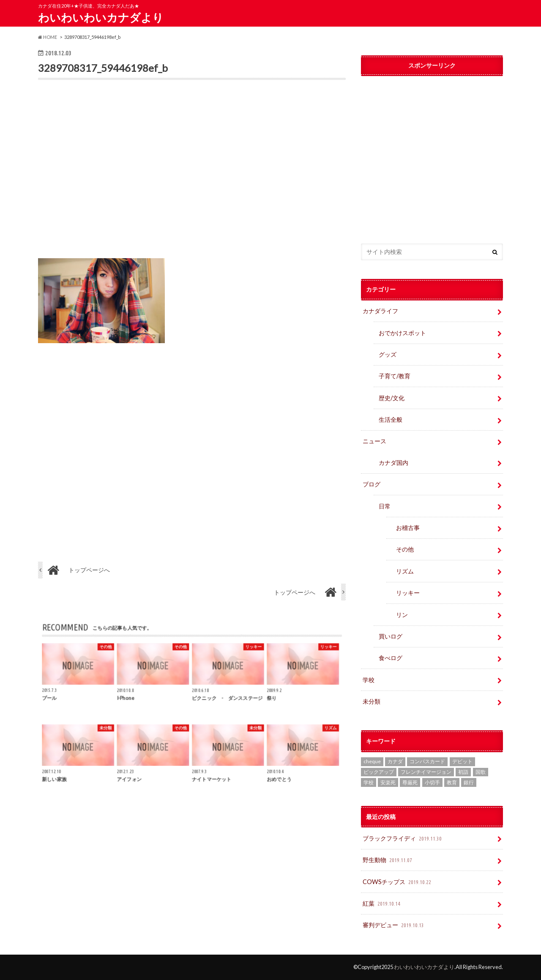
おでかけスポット (402, 333)
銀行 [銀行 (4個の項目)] (469, 782)
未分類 (372, 701)
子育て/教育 (398, 376)
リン (402, 615)
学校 (369, 680)
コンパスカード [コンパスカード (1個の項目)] (427, 761)
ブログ (372, 484)
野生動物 (388, 860)
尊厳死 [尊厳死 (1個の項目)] (410, 782)
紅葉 (382, 904)
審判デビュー (394, 925)
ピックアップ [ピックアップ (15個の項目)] (379, 772)
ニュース (374, 441)
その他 (405, 549)
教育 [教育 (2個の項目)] (452, 782)
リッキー (408, 593)
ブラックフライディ (403, 839)
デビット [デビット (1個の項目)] (462, 761)
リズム (405, 571)
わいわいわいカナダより (101, 17)
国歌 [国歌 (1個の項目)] (481, 772)
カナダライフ (380, 311)
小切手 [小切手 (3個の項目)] (432, 782)
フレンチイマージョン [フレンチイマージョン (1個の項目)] (426, 772)
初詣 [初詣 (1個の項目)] (463, 772)
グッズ (388, 354)
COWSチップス (398, 882)
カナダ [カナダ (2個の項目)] (395, 761)
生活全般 (391, 419)
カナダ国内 (393, 463)
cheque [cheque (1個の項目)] (372, 761)
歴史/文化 (392, 398)
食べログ (391, 658)
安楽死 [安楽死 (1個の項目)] (388, 782)
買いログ (391, 636)
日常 (385, 506)
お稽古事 (408, 528)
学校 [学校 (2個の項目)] (369, 782)
